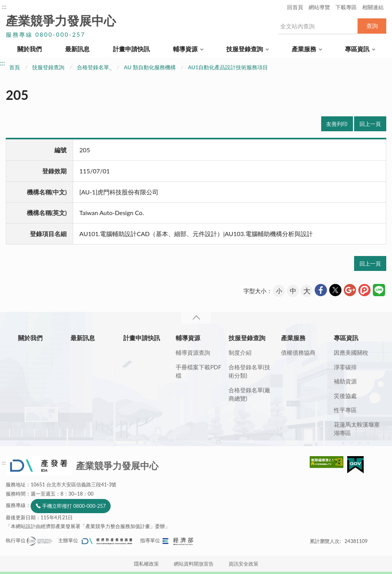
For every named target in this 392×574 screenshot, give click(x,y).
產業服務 (304, 49)
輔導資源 (185, 49)
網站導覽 (319, 7)
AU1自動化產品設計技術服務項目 (228, 67)
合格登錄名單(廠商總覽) (249, 394)
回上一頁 (370, 124)
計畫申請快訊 (131, 49)
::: (4, 6)
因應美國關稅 (351, 352)
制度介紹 (240, 352)
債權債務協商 (298, 352)
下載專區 (346, 7)
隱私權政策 (146, 564)
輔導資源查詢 (193, 352)
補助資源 (345, 381)
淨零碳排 (345, 367)
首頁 (15, 67)
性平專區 (345, 410)
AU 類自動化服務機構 (150, 67)
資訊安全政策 (243, 564)
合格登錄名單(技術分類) (249, 371)
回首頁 (295, 7)
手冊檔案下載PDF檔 (198, 371)
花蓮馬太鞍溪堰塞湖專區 (357, 429)
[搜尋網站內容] (317, 26)
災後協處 (345, 396)
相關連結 (373, 7)
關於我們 (29, 49)
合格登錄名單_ (94, 67)
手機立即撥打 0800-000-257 (74, 506)
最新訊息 (77, 49)
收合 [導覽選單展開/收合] (196, 318)
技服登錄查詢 (245, 49)
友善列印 (337, 124)
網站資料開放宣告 (194, 564)
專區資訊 (357, 49)
